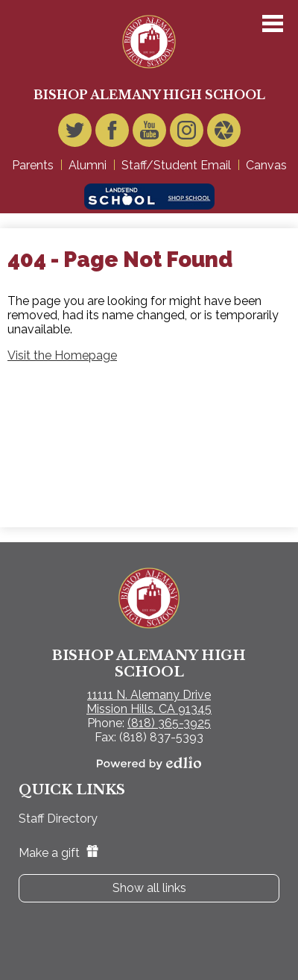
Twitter (75, 134)
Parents (33, 165)
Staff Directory (58, 819)
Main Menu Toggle (273, 23)
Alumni (88, 165)
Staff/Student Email (176, 165)
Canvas (266, 165)
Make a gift (58, 853)
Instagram (187, 134)
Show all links (149, 888)
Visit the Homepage (62, 355)
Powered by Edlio (149, 763)
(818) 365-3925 (169, 723)
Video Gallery (224, 134)
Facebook (112, 134)
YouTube (149, 134)
